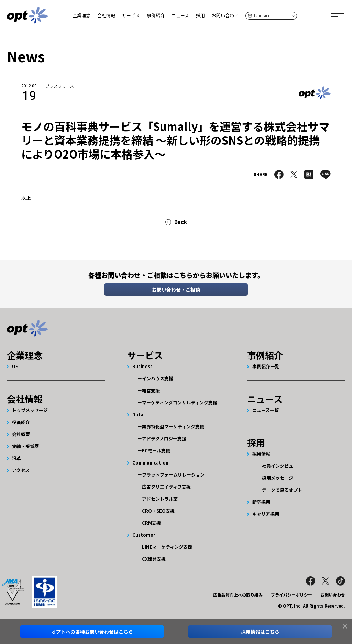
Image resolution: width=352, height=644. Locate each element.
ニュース (180, 15)
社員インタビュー (280, 466)
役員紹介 (21, 422)
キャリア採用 (266, 514)
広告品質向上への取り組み (238, 595)
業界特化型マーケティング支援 (173, 427)
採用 (200, 15)
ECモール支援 (156, 451)
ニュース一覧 (266, 410)
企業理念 (81, 15)
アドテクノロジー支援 (164, 439)
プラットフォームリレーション (173, 475)
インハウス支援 (158, 378)
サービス (131, 15)
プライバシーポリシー (291, 595)
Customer (144, 535)
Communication (150, 463)
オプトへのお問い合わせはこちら (92, 632)
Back (181, 222)
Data (138, 414)
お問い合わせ (225, 15)
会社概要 (21, 434)
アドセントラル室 (160, 499)
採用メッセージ (278, 478)
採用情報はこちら (260, 632)
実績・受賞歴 (25, 446)
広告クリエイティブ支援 (166, 487)
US (15, 366)
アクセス (21, 470)
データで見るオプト (282, 490)
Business (142, 366)
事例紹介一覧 (266, 366)
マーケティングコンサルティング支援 (180, 402)
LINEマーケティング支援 (167, 547)
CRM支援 (151, 523)
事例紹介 (156, 15)
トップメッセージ (30, 410)
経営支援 (151, 390)
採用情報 (261, 454)
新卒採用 (261, 502)
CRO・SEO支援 (158, 511)
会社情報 (106, 15)
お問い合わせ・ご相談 (176, 290)
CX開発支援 (154, 559)
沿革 (16, 458)
